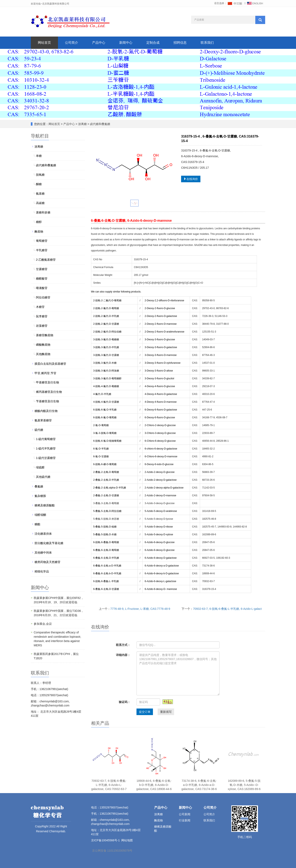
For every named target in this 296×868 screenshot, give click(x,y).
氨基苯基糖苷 (43, 420)
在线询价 (191, 179)
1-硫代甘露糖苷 (46, 458)
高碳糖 (40, 203)
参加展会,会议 (43, 624)
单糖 (39, 156)
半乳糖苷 (42, 250)
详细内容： (123, 655)
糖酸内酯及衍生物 (46, 411)
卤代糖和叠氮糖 (100, 124)
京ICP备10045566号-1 (105, 840)
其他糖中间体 (43, 553)
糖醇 (39, 222)
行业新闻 (185, 820)
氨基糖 (40, 194)
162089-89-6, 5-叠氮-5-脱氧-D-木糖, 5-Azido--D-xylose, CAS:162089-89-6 (244, 785)
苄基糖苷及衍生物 (47, 401)
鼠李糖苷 (42, 316)
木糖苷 (40, 307)
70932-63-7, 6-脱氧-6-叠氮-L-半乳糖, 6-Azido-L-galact (227, 609)
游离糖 (82, 124)
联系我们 (207, 43)
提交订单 (145, 712)
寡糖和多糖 (43, 212)
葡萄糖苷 (42, 241)
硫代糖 (39, 430)
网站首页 (44, 43)
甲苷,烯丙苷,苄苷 (45, 373)
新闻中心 (126, 43)
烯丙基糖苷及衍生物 (49, 392)
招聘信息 (180, 43)
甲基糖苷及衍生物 (47, 382)
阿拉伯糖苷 (43, 297)
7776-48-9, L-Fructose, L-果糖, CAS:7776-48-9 (140, 609)
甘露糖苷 (42, 269)
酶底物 (39, 232)
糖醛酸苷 (42, 279)
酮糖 (39, 184)
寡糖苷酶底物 (45, 335)
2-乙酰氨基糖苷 (46, 260)
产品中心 (99, 43)
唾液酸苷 (42, 288)
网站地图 (127, 840)
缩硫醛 (40, 467)
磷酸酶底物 (43, 345)
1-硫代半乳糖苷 (46, 448)
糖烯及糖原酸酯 (45, 505)
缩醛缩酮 (40, 515)
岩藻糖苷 (42, 326)
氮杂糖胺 (40, 496)
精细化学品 (42, 571)
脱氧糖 (40, 175)
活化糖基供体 (43, 534)
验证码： (125, 702)
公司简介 (72, 43)
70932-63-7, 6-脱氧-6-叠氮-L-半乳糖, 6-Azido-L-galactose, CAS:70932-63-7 (109, 785)
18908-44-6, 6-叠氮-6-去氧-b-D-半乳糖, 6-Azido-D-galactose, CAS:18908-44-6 (154, 785)
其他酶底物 (43, 354)
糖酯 (37, 524)
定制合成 (153, 43)
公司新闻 (185, 814)
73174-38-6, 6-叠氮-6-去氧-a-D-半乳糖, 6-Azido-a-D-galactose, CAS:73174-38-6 (199, 785)
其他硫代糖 (43, 477)
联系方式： (123, 645)
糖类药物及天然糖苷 (47, 562)
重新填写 (166, 712)
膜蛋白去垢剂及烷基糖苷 (50, 364)
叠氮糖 (39, 486)
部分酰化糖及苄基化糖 (49, 543)
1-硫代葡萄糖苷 (46, 439)
